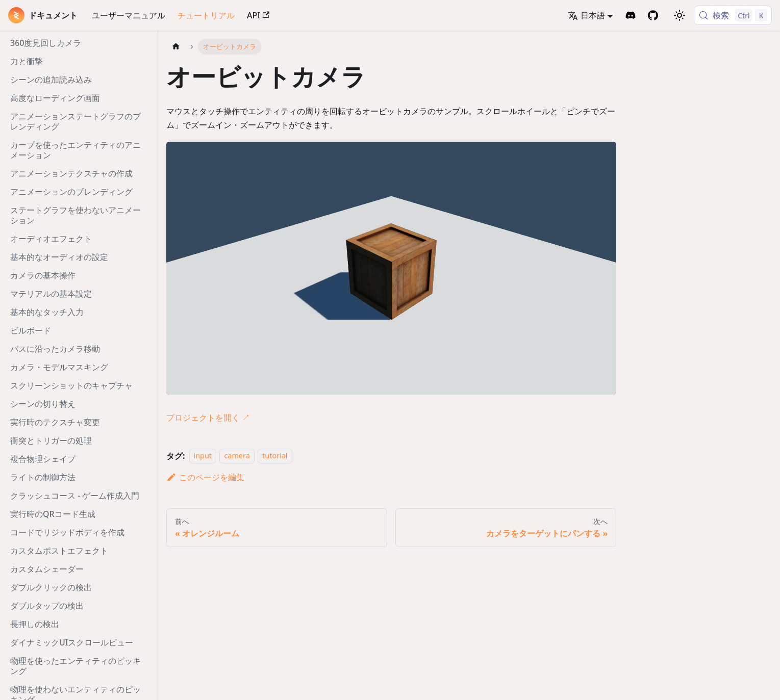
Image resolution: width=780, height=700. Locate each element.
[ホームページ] (176, 47)
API (258, 15)
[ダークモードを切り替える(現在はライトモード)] (680, 15)
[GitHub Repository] (653, 15)
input (203, 456)
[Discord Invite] (631, 15)
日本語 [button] (586, 15)
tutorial (275, 456)
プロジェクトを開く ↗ (208, 418)
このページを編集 (205, 477)
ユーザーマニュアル (129, 15)
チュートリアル (206, 15)
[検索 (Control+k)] (733, 15)
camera (237, 456)
